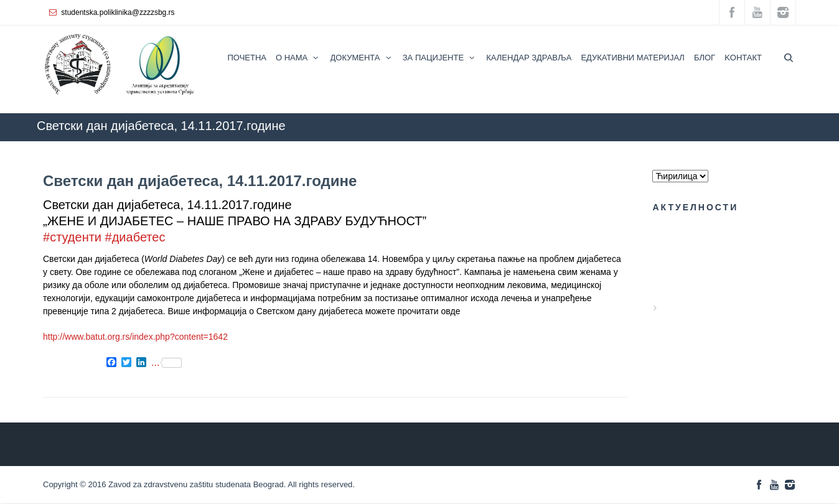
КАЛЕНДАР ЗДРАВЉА (501, 147)
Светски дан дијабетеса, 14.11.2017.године (200, 181)
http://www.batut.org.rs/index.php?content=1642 (135, 337)
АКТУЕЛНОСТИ (588, 147)
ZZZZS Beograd (416, 147)
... (166, 363)
